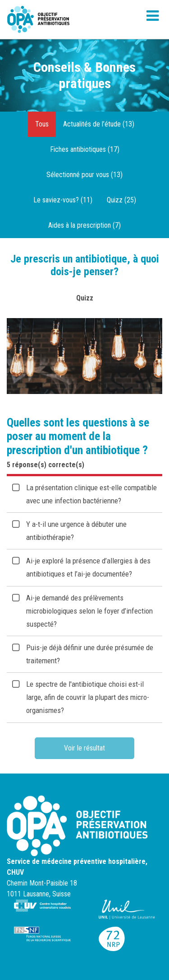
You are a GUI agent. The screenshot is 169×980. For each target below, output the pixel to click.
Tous (42, 124)
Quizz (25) (121, 200)
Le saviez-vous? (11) (63, 200)
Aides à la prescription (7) (84, 225)
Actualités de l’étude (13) (99, 124)
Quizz (85, 298)
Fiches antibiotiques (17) (85, 149)
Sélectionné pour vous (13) (84, 175)
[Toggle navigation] (152, 19)
